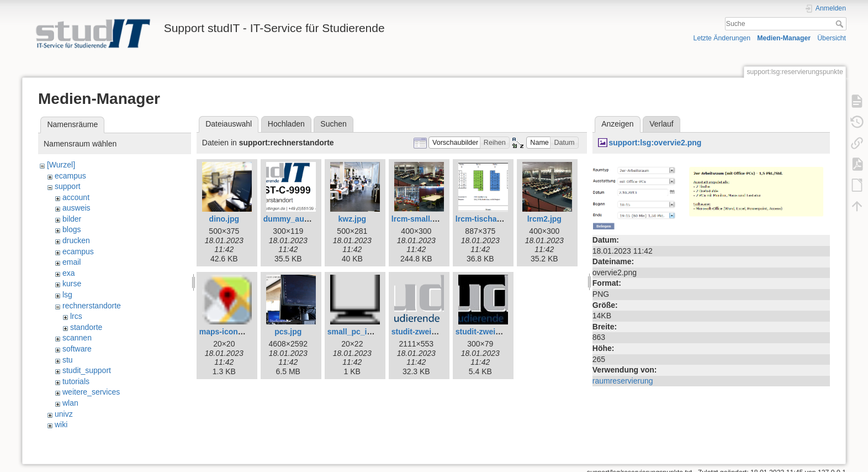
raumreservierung (623, 381)
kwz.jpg (353, 219)
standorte (86, 327)
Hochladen (286, 124)
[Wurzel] (61, 165)
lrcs (76, 316)
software (77, 349)
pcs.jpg (288, 332)
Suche (841, 24)
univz (64, 414)
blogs (72, 229)
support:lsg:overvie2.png (655, 143)
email (72, 262)
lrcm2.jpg (544, 219)
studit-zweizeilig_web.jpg (502, 332)
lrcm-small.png (419, 219)
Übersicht (832, 38)
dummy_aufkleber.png (305, 219)
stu (68, 360)
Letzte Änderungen (722, 38)
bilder (72, 219)
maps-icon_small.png (239, 332)
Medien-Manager (784, 38)
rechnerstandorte (92, 306)
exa (69, 273)
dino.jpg (224, 219)
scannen (77, 338)
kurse (72, 284)
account (76, 197)
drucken (76, 240)
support (68, 186)
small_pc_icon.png (362, 332)
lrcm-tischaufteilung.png (501, 219)
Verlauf (661, 124)
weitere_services (91, 392)
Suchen (333, 124)
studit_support (87, 370)
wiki (61, 424)
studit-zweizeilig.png (429, 332)
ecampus (70, 176)
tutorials (76, 381)
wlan (70, 403)
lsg (67, 295)
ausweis (76, 208)
